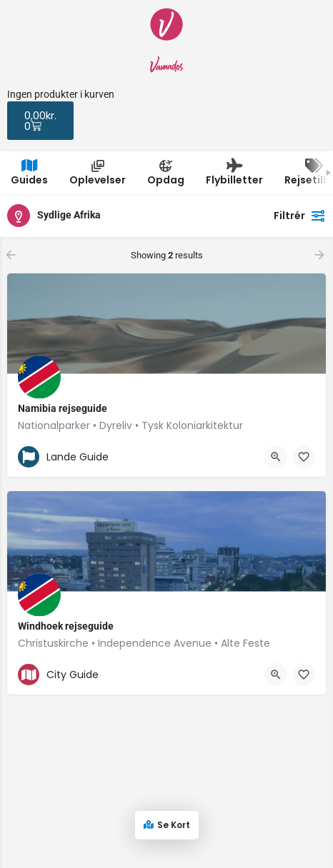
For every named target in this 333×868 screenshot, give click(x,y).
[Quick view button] (276, 457)
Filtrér (300, 216)
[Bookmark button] (304, 457)
